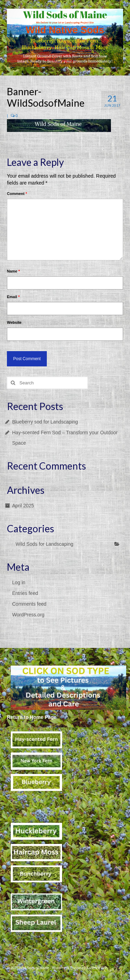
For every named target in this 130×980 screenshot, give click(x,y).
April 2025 (23, 506)
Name (13, 271)
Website (14, 322)
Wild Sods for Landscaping (45, 544)
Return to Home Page (32, 717)
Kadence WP (96, 968)
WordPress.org (28, 615)
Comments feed (29, 604)
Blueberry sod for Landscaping (45, 422)
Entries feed (25, 593)
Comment (17, 194)
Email (13, 297)
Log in (19, 582)
